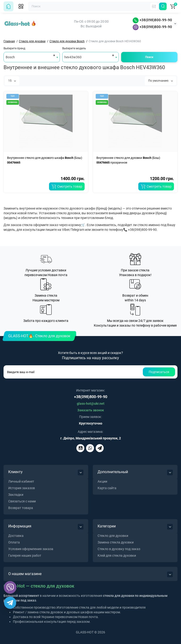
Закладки (16, 495)
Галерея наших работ (25, 556)
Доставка (16, 536)
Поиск (149, 57)
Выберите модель (74, 48)
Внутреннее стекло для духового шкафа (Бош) (45, 160)
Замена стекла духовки (116, 542)
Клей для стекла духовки (117, 556)
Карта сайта (107, 488)
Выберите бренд (14, 48)
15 (12, 81)
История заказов (22, 488)
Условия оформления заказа (31, 549)
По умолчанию (160, 81)
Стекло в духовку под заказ (119, 549)
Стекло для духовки (113, 536)
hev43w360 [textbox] (73, 57)
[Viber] (10, 587)
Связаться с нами (22, 501)
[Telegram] (10, 603)
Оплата (14, 542)
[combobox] (32, 57)
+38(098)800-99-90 (152, 20)
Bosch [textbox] (10, 57)
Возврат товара (21, 508)
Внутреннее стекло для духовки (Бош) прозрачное (128, 160)
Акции (102, 481)
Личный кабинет (21, 481)
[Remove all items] (53, 55)
